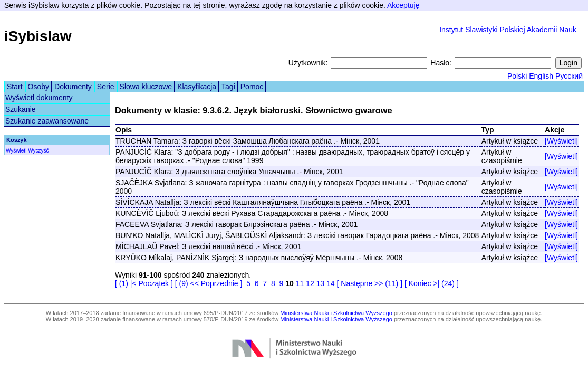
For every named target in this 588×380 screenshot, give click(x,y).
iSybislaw (38, 36)
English (541, 76)
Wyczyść (38, 151)
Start (15, 87)
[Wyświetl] (561, 141)
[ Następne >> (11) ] (370, 283)
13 (321, 283)
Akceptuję (403, 5)
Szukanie (21, 109)
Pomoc (252, 87)
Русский (569, 76)
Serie (106, 87)
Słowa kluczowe (146, 87)
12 (310, 283)
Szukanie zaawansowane (47, 121)
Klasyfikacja (197, 87)
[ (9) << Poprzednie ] (209, 283)
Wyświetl (16, 151)
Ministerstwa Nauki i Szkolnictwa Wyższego (336, 313)
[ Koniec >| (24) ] (432, 283)
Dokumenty (73, 87)
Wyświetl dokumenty (39, 98)
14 (331, 283)
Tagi (228, 87)
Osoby (38, 87)
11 (300, 283)
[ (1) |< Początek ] (144, 283)
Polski (517, 76)
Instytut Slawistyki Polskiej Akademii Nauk (508, 30)
